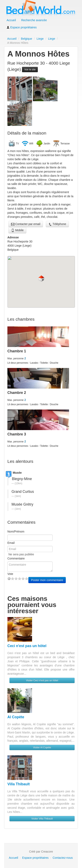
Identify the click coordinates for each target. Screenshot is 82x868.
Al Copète (16, 717)
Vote (10, 574)
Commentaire (16, 558)
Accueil (11, 20)
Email (11, 543)
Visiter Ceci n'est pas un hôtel (42, 680)
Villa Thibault (19, 784)
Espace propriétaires (22, 27)
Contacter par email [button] (26, 224)
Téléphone (57, 224)
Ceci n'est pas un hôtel (27, 646)
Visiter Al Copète (42, 747)
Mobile (17, 230)
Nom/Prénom (16, 531)
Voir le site (30, 70)
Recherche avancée (34, 20)
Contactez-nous (63, 858)
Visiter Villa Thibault (42, 819)
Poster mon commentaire (47, 580)
